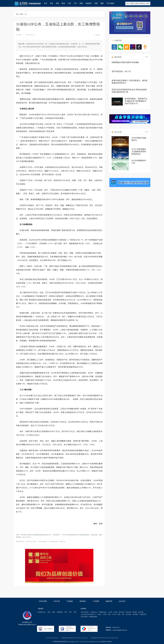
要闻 (22, 14)
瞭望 (119, 614)
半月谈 (114, 614)
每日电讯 (128, 614)
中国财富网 (143, 614)
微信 (49, 612)
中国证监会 (94, 612)
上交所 (110, 612)
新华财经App (42, 612)
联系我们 (83, 601)
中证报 (99, 614)
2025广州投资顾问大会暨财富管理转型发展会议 (139, 152)
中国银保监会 (102, 612)
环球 (123, 614)
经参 (109, 614)
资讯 (51, 3)
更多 (147, 57)
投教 (96, 3)
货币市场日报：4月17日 (121, 71)
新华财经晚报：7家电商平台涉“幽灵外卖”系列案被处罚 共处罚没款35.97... (136, 101)
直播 (81, 3)
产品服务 (70, 601)
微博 (54, 612)
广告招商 (96, 601)
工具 (75, 3)
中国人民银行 (85, 612)
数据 (63, 3)
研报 (57, 3)
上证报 (105, 614)
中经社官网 (43, 601)
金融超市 (89, 3)
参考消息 (141, 612)
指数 (102, 3)
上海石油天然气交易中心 (88, 614)
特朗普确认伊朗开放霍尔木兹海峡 (125, 62)
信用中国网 (84, 617)
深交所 (115, 612)
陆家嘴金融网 (93, 617)
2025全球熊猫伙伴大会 (139, 162)
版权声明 (109, 601)
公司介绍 (57, 601)
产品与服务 (110, 3)
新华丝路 (122, 612)
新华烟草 (135, 614)
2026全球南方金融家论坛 (139, 139)
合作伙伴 (122, 601)
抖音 (66, 612)
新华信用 (128, 612)
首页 (46, 3)
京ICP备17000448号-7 (52, 638)
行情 (69, 3)
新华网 (135, 612)
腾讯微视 (60, 612)
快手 (70, 612)
